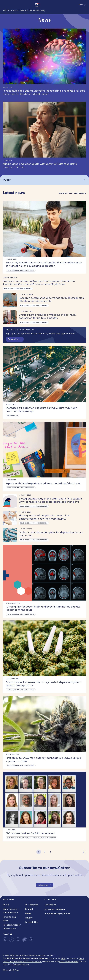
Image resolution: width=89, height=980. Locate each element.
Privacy (29, 918)
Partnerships (32, 905)
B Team (16, 970)
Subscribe (15, 339)
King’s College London (69, 961)
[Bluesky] (18, 940)
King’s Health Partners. (19, 964)
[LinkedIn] (5, 940)
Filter (44, 180)
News (28, 913)
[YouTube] (31, 940)
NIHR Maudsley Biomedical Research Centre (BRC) (18, 5)
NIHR (63, 958)
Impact (29, 909)
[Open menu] (82, 5)
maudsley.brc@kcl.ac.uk (57, 914)
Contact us (50, 905)
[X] (11, 940)
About (6, 905)
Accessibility (31, 922)
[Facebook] (25, 940)
